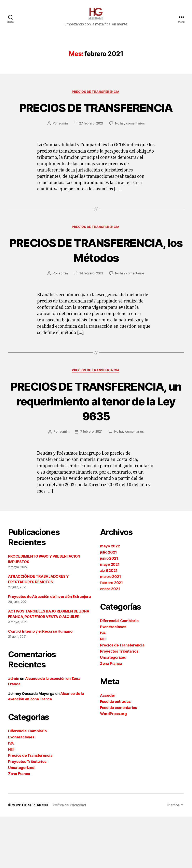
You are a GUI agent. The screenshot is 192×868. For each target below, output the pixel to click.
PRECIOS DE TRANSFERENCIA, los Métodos (96, 279)
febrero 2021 (111, 634)
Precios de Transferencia (96, 98)
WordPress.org (113, 765)
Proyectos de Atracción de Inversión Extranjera (50, 648)
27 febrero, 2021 (91, 145)
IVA (11, 795)
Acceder (108, 747)
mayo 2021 (110, 616)
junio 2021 (109, 610)
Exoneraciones (21, 789)
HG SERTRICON (36, 857)
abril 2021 (109, 622)
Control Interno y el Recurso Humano (40, 683)
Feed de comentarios (119, 759)
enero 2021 (110, 640)
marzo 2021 (110, 628)
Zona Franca (19, 825)
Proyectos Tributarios (27, 813)
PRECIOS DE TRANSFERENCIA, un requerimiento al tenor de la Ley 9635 (96, 445)
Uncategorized (21, 819)
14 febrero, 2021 (91, 310)
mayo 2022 (110, 598)
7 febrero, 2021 (91, 483)
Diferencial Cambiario (27, 782)
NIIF (11, 801)
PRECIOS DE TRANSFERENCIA (96, 121)
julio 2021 (108, 604)
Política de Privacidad (72, 857)
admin (62, 145)
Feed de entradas (115, 753)
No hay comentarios (131, 145)
